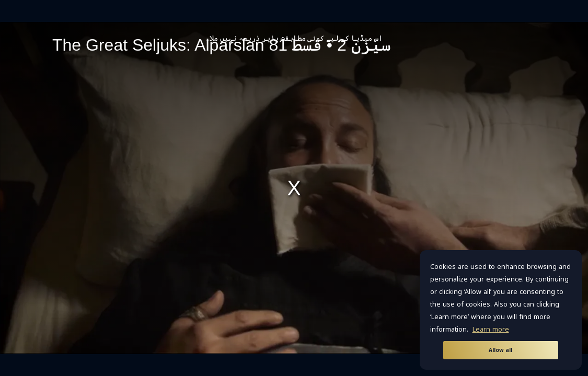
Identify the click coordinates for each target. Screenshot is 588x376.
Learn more (491, 330)
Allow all (500, 350)
